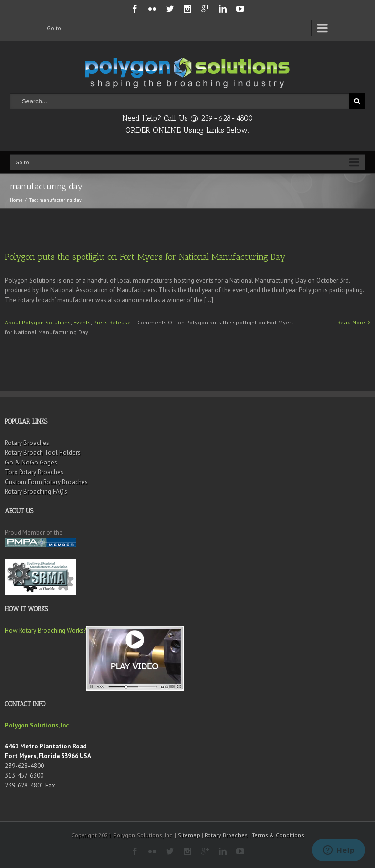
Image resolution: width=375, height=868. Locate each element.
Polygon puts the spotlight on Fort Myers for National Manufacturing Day (145, 257)
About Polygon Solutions (38, 322)
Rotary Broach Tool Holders (43, 453)
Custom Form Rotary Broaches (46, 482)
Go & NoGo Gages (31, 462)
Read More (351, 322)
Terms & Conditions (278, 835)
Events (82, 322)
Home (16, 200)
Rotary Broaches (27, 443)
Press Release (112, 322)
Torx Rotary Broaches (34, 472)
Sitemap (189, 835)
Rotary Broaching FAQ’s (36, 492)
